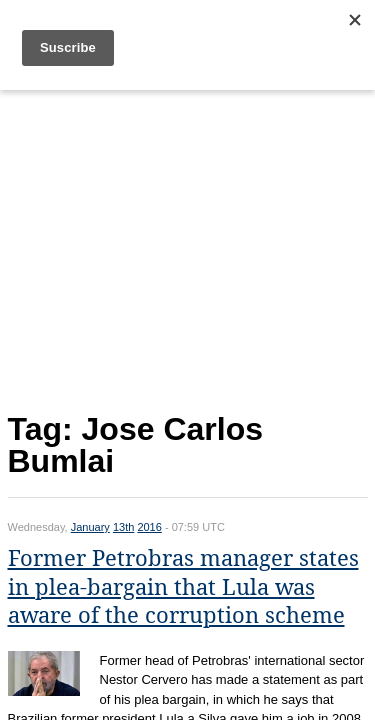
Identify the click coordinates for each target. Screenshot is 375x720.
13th (123, 527)
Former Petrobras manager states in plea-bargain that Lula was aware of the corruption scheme (183, 587)
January (90, 527)
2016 (149, 527)
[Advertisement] (188, 246)
